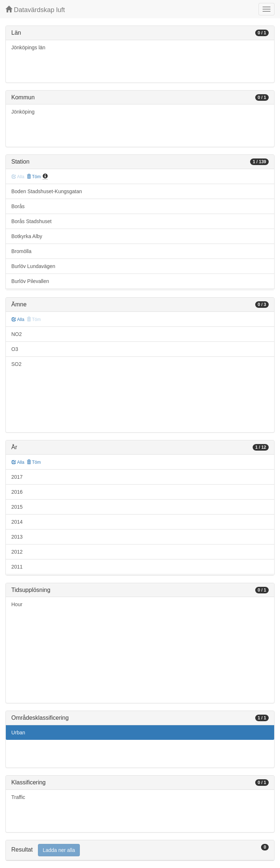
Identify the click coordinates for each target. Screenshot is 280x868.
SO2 (16, 364)
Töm (34, 177)
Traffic (18, 797)
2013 (17, 537)
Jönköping (23, 112)
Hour (17, 604)
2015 (17, 507)
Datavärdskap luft (35, 10)
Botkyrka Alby (27, 236)
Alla (18, 320)
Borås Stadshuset (32, 221)
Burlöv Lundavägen (33, 266)
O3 (15, 349)
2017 (17, 477)
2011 (17, 567)
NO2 (17, 334)
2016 (17, 492)
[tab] (140, 850)
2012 (17, 552)
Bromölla (21, 251)
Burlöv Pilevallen (30, 281)
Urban (18, 733)
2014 (17, 522)
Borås (18, 206)
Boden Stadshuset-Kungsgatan (47, 191)
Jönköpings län (28, 47)
